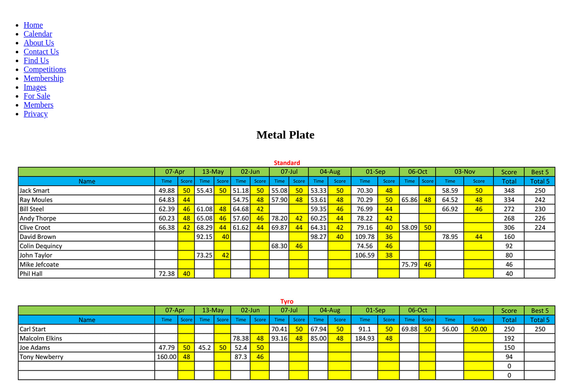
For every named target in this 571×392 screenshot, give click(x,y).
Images (35, 87)
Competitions (45, 69)
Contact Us (41, 52)
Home (33, 25)
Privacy (36, 114)
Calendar (38, 34)
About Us (39, 43)
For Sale (37, 96)
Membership (44, 78)
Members (38, 105)
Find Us (36, 60)
